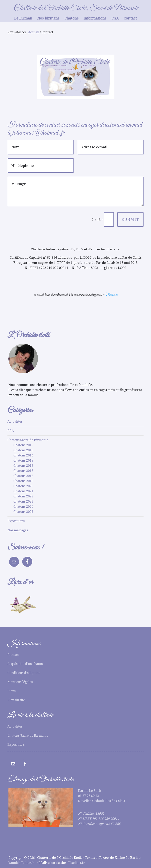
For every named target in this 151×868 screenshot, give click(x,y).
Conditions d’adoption (24, 673)
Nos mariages (18, 530)
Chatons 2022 (23, 496)
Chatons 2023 (23, 501)
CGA (11, 431)
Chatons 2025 (23, 512)
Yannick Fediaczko (22, 863)
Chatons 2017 (23, 471)
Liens (12, 691)
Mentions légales (20, 682)
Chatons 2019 (23, 481)
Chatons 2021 (23, 491)
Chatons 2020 (23, 486)
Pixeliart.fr (76, 863)
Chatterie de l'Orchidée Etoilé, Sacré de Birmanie (76, 8)
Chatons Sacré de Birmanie (28, 440)
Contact (13, 655)
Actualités (15, 421)
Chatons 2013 (23, 450)
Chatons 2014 (23, 455)
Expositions (16, 521)
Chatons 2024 (23, 507)
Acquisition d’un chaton (25, 664)
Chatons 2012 (23, 445)
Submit (130, 219)
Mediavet (111, 295)
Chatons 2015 (23, 460)
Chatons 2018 (23, 476)
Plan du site (16, 700)
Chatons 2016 (23, 466)
